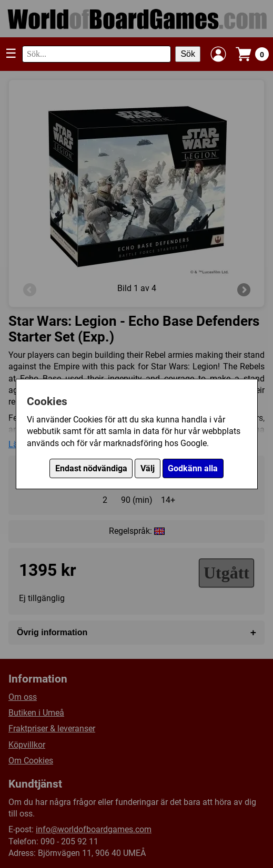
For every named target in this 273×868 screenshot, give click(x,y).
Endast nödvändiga (91, 468)
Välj (148, 468)
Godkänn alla (193, 468)
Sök (188, 54)
